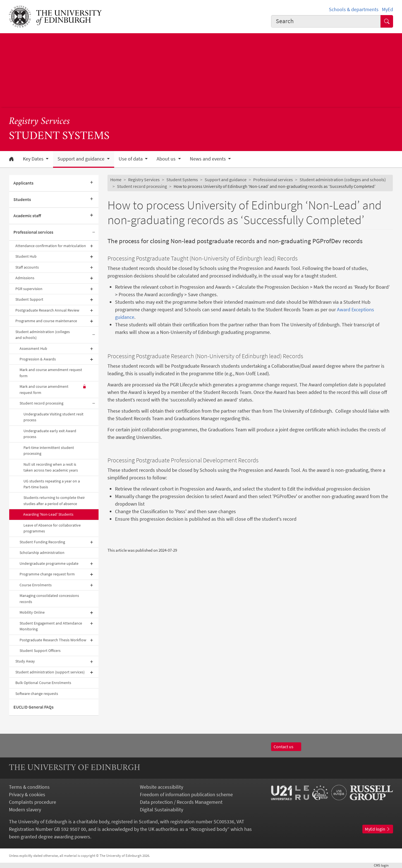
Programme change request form (47, 574)
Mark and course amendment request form (51, 373)
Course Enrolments (36, 585)
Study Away (25, 661)
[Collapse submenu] (94, 232)
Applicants (23, 183)
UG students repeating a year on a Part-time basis (52, 484)
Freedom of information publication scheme (186, 794)
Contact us (286, 747)
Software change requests (37, 694)
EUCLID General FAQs (33, 707)
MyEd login (378, 829)
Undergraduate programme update (49, 563)
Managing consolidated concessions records (49, 598)
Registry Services (39, 122)
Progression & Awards (38, 359)
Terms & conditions (29, 787)
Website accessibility (161, 787)
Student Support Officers (40, 651)
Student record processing (41, 403)
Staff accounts (27, 267)
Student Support (29, 299)
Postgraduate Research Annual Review (47, 310)
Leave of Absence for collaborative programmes (52, 528)
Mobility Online (32, 612)
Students (22, 199)
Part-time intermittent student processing (49, 450)
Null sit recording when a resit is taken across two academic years (51, 467)
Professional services (33, 232)
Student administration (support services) (50, 672)
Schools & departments (354, 9)
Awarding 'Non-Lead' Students (48, 514)
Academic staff (27, 216)
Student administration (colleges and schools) (43, 335)
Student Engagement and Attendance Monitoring (51, 626)
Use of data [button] (131, 159)
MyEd (387, 9)
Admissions (25, 278)
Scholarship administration (42, 553)
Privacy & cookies (27, 794)
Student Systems (182, 180)
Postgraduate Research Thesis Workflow (53, 640)
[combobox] (326, 21)
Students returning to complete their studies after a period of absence (54, 500)
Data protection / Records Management (181, 802)
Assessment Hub (33, 348)
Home (116, 180)
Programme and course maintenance (46, 321)
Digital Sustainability (161, 810)
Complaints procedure (33, 802)
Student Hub (26, 256)
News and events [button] (208, 159)
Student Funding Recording (42, 542)
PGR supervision (29, 289)
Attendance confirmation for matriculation (51, 246)
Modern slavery (25, 810)
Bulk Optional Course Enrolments (43, 683)
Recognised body (209, 829)
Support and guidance (226, 180)
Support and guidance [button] (82, 159)
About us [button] (167, 159)
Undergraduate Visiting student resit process (53, 417)
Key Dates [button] (34, 159)
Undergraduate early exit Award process (50, 434)
